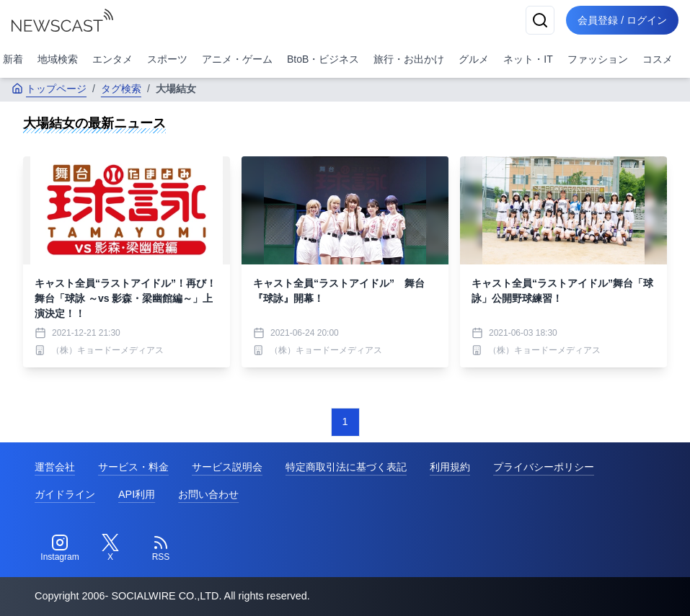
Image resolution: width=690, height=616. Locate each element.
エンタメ (112, 59)
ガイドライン (65, 494)
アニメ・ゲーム (237, 59)
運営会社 (55, 467)
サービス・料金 (133, 467)
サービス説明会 (227, 467)
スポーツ (167, 59)
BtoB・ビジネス (323, 59)
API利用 (137, 494)
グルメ (474, 59)
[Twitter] (110, 548)
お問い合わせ (208, 494)
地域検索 (58, 59)
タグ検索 (121, 89)
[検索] (540, 20)
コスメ (658, 59)
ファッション (598, 59)
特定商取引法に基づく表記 (346, 467)
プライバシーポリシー (544, 467)
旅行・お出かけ (409, 59)
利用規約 (450, 467)
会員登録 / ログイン (622, 20)
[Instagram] (60, 548)
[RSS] (161, 548)
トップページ (49, 89)
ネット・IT (528, 59)
